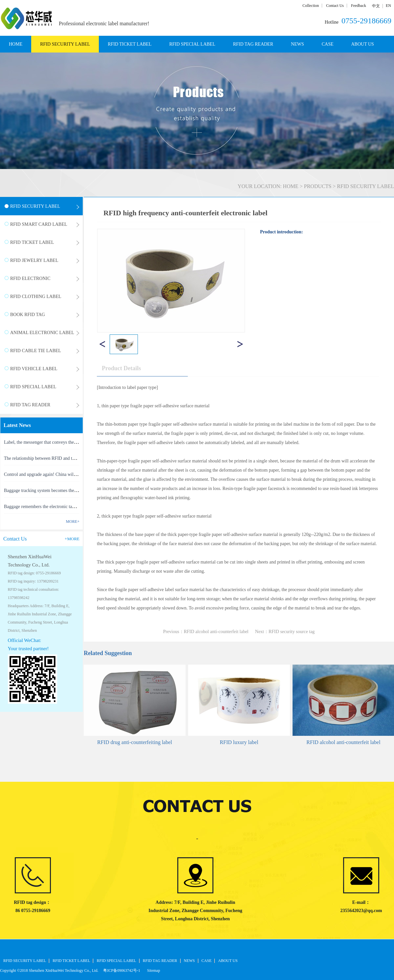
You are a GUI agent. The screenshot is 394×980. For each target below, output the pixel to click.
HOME (16, 44)
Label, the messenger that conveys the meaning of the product (61, 442)
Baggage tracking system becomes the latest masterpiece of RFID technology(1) (78, 490)
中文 (376, 6)
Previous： (206, 632)
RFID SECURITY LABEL (365, 186)
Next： (285, 632)
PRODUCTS (318, 186)
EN (388, 6)
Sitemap (153, 970)
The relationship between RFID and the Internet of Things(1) (60, 458)
